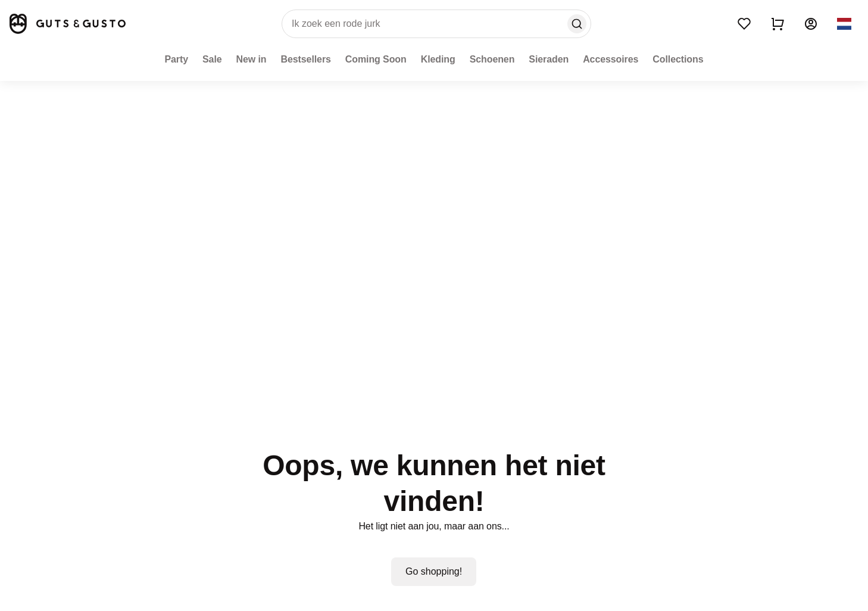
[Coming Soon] (376, 60)
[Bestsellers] (306, 60)
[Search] (577, 24)
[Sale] (212, 60)
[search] (436, 24)
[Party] (177, 60)
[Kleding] (438, 60)
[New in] (252, 60)
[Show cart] (778, 24)
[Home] (67, 24)
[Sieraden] (549, 60)
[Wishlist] (744, 24)
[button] (844, 24)
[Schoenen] (492, 60)
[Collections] (678, 60)
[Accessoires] (611, 60)
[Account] (811, 24)
